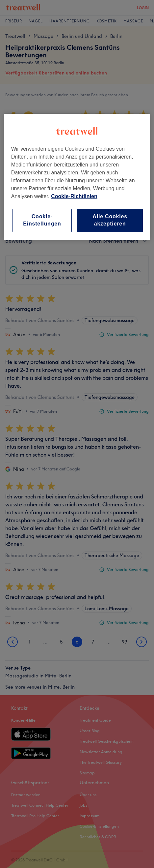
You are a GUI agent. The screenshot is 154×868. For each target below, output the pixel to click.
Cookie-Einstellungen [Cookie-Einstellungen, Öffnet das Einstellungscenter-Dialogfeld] (42, 220)
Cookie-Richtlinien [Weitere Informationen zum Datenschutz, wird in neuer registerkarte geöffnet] (74, 196)
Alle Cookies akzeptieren (110, 220)
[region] (77, 177)
